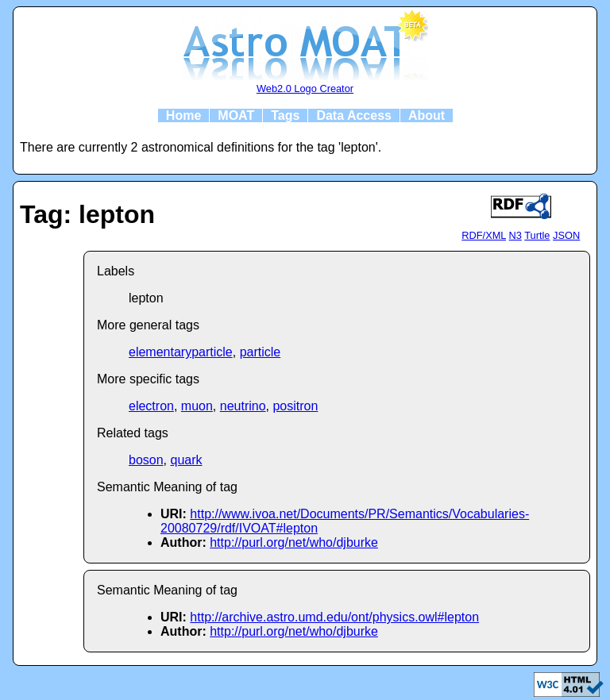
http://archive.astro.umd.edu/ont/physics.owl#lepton (334, 617)
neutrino (243, 406)
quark (186, 460)
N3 (515, 235)
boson (146, 460)
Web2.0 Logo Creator (305, 88)
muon (197, 406)
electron (151, 406)
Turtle (537, 235)
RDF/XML (484, 235)
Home (183, 115)
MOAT (236, 115)
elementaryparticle (181, 352)
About (427, 115)
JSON (566, 235)
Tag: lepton (87, 214)
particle (261, 352)
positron (295, 406)
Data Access (354, 115)
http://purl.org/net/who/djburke (294, 542)
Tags (285, 115)
